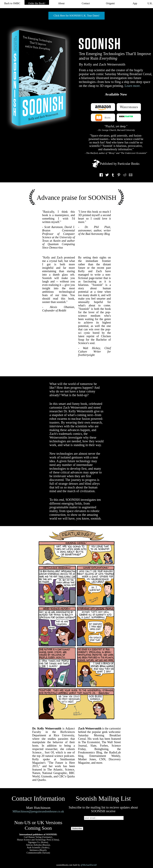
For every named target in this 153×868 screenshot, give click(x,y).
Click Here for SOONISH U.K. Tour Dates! (76, 16)
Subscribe (77, 828)
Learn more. (133, 86)
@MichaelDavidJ (89, 865)
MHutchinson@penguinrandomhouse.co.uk (38, 811)
